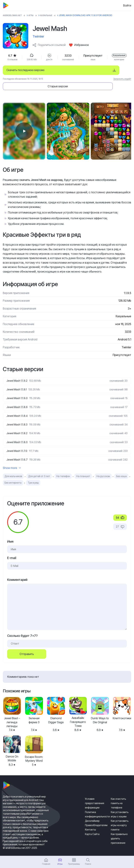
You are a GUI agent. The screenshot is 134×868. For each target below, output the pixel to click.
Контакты (90, 824)
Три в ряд (33, 477)
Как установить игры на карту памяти (120, 819)
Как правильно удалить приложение (119, 832)
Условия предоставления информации (95, 797)
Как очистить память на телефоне (118, 797)
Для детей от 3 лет (39, 470)
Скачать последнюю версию (25, 70)
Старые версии (107, 70)
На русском (103, 470)
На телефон (63, 470)
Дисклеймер (92, 815)
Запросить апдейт (122, 79)
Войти (127, 5)
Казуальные (51, 15)
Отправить (27, 648)
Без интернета (13, 477)
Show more (12, 462)
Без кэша (121, 470)
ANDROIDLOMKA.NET (14, 15)
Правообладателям (96, 819)
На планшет (83, 470)
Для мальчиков (13, 470)
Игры (35, 15)
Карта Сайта (92, 828)
